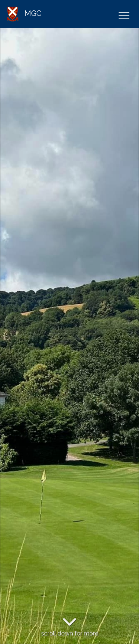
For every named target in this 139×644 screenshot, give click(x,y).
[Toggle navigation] (124, 14)
